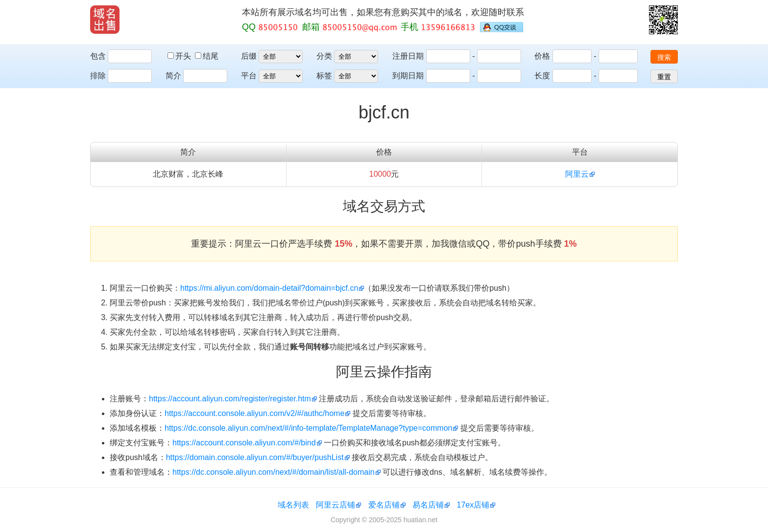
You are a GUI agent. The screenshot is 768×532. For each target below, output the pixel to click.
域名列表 (293, 505)
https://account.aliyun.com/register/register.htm (230, 399)
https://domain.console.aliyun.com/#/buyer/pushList (255, 457)
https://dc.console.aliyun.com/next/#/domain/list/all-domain (274, 472)
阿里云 (577, 174)
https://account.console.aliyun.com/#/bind (244, 443)
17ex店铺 (473, 505)
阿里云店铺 (336, 505)
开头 (180, 56)
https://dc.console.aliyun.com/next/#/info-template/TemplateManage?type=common (308, 428)
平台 (249, 76)
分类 (324, 56)
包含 (98, 56)
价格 (542, 56)
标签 (324, 76)
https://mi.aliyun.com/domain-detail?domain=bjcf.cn (269, 288)
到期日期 (408, 76)
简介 (173, 76)
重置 (664, 77)
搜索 (664, 57)
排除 (98, 76)
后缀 (249, 56)
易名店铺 (428, 505)
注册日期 (408, 56)
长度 (542, 76)
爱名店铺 (384, 505)
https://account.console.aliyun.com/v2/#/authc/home (254, 413)
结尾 (207, 56)
